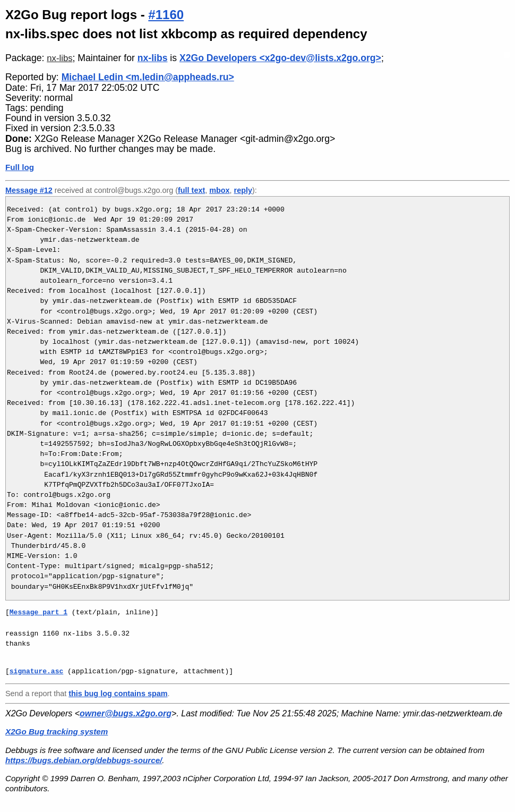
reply (243, 190)
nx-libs (59, 58)
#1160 (166, 15)
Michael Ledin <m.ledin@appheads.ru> (148, 77)
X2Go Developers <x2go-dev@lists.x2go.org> (280, 58)
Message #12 (29, 190)
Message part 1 (38, 612)
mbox (219, 190)
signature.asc (36, 671)
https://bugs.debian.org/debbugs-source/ (84, 760)
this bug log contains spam (118, 693)
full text (191, 190)
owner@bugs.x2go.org (126, 713)
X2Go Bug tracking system (57, 731)
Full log (20, 167)
